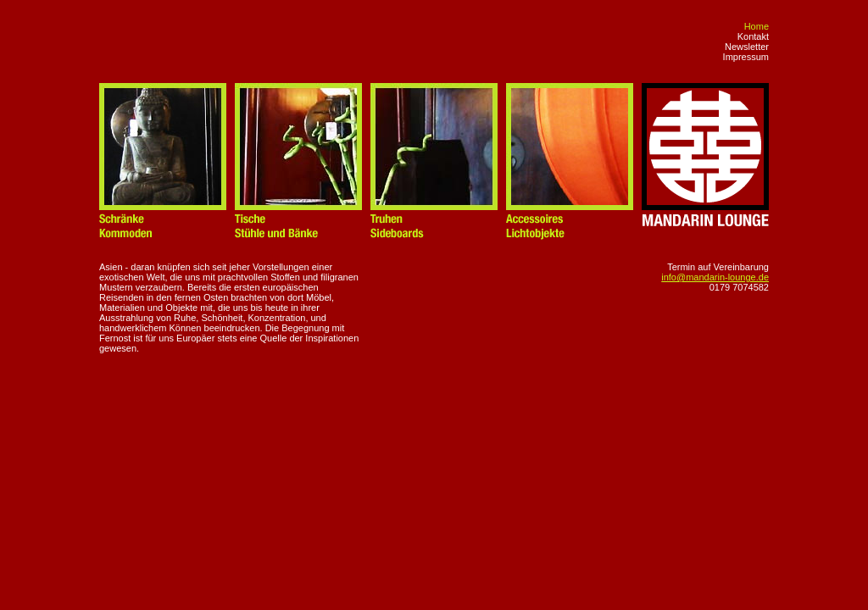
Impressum (746, 57)
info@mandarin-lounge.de (715, 277)
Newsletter (747, 47)
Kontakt (753, 36)
